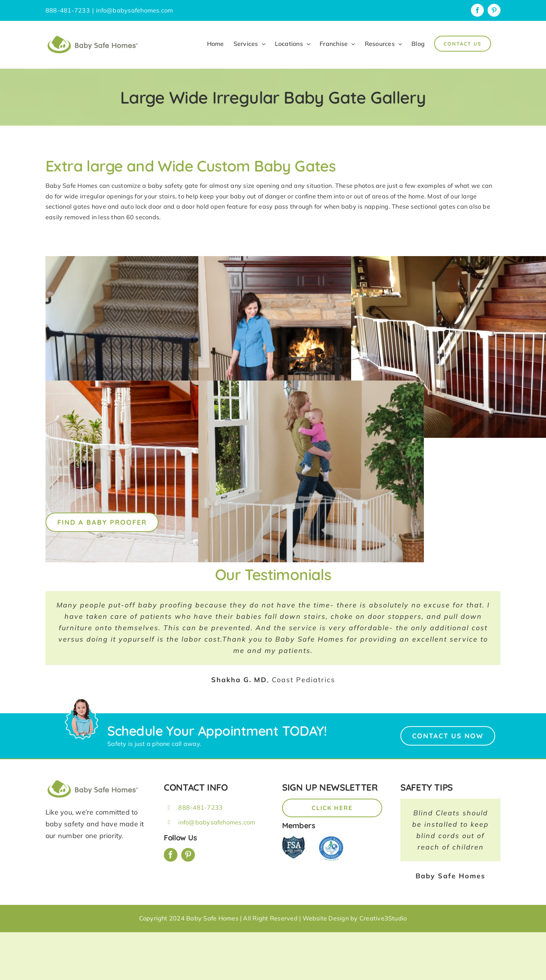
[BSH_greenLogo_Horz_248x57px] (93, 781)
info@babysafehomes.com (134, 10)
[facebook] (171, 855)
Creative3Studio (383, 918)
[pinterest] (188, 855)
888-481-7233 (200, 807)
